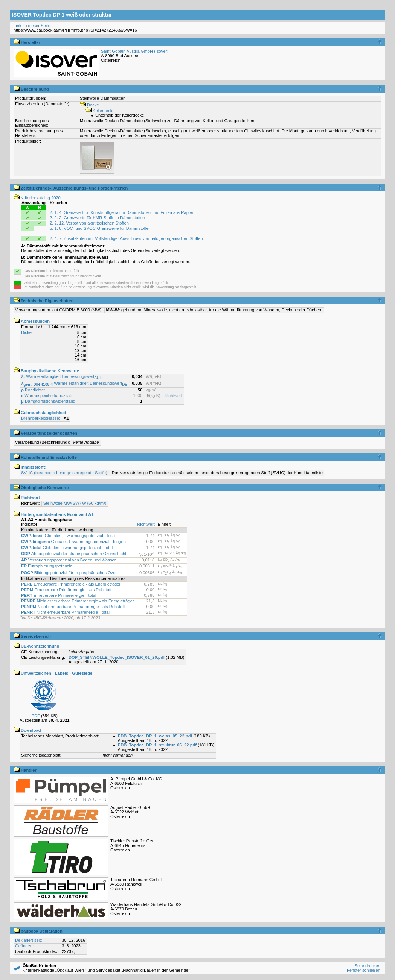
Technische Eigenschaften (43, 301)
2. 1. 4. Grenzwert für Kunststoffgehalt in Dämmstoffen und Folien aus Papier (121, 212)
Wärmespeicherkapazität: (47, 396)
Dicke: (27, 332)
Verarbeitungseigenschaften (45, 433)
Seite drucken (367, 966)
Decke (89, 105)
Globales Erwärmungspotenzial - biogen (73, 542)
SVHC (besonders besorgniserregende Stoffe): (65, 473)
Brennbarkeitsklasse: (41, 418)
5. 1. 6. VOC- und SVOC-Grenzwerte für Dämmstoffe (99, 228)
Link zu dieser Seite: (33, 26)
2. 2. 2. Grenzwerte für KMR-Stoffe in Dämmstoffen (97, 218)
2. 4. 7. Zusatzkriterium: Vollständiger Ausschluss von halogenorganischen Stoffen (126, 238)
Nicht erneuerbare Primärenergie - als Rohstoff (73, 607)
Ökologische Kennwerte (41, 488)
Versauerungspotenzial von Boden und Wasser (68, 560)
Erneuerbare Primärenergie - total (59, 595)
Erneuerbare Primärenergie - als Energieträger (71, 584)
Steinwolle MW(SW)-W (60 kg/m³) (75, 503)
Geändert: (24, 946)
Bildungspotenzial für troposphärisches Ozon (69, 573)
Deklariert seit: (29, 940)
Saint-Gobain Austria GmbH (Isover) (135, 51)
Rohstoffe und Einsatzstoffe (45, 457)
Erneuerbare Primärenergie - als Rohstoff (66, 590)
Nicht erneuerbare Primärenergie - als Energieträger (78, 601)
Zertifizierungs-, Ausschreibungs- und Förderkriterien (71, 188)
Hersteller (27, 42)
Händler (25, 770)
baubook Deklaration (38, 931)
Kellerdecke (100, 111)
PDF (35, 716)
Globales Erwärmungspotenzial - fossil (69, 536)
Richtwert (173, 396)
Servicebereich (32, 636)
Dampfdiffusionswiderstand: (49, 401)
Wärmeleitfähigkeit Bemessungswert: (62, 376)
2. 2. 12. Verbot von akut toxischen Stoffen (89, 223)
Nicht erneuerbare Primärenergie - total (65, 612)
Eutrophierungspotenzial (47, 566)
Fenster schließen (364, 970)
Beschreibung (31, 89)
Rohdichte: (33, 390)
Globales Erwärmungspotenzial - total (67, 548)
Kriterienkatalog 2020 (37, 198)
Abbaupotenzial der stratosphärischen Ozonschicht (74, 554)
